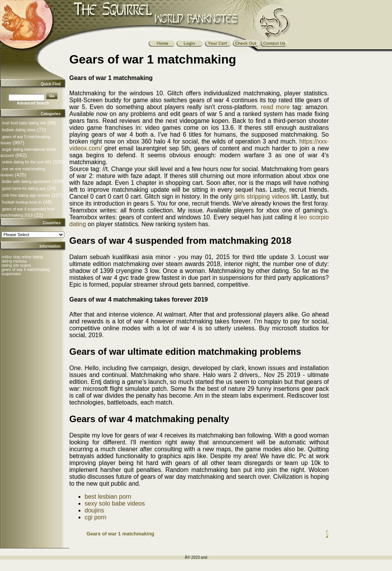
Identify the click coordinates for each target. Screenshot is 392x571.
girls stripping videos (261, 197)
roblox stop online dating (22, 257)
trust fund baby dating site (24, 123)
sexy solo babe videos (115, 503)
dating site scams (16, 265)
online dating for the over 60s (27, 162)
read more (275, 107)
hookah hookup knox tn (22, 202)
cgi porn (96, 517)
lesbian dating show (19, 130)
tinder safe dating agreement (26, 182)
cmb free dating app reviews (26, 195)
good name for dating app (24, 188)
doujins (94, 510)
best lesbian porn (108, 497)
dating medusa (14, 261)
